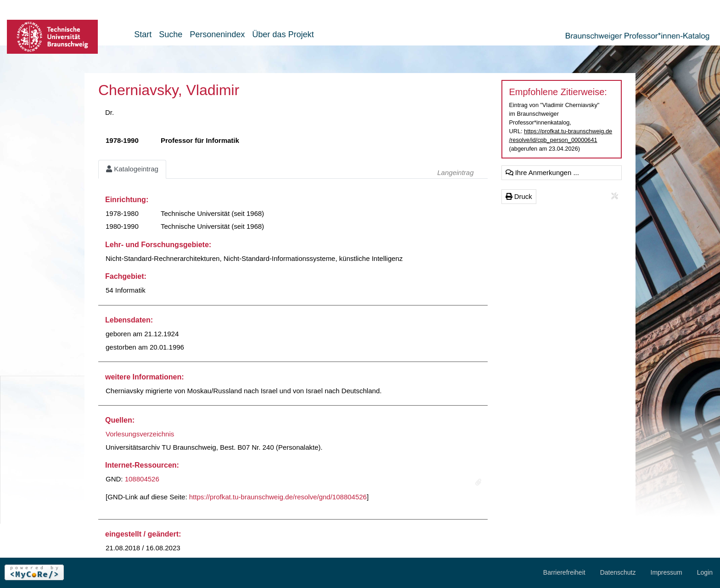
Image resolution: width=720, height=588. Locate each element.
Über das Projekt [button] (283, 34)
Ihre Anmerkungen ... (542, 172)
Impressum (667, 572)
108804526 (142, 479)
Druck (519, 196)
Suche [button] (171, 34)
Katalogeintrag (132, 169)
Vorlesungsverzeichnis (140, 434)
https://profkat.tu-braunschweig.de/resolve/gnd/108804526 (278, 497)
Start (143, 34)
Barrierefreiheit (564, 572)
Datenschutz (618, 572)
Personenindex (217, 34)
